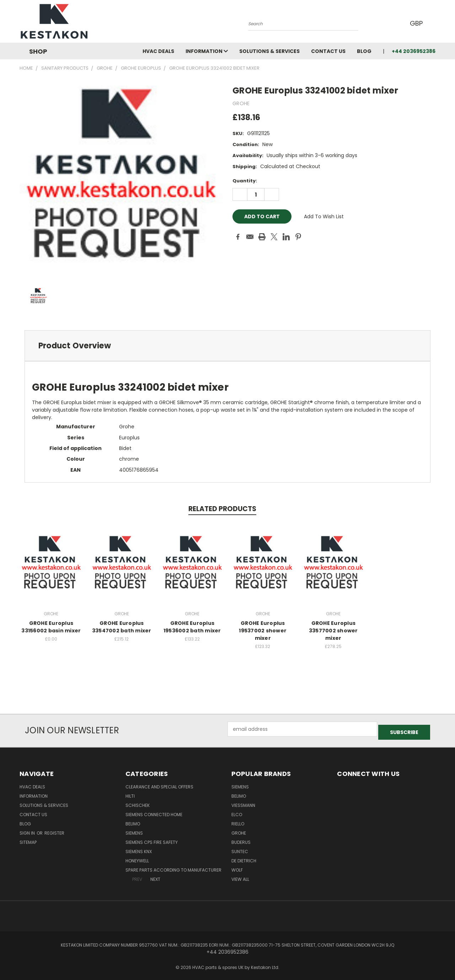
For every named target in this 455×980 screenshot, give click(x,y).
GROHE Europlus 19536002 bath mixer (192, 627)
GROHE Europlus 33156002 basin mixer (51, 627)
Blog (364, 51)
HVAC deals (158, 51)
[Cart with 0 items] (434, 23)
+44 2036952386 (414, 51)
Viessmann (243, 802)
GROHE (239, 830)
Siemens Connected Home (154, 811)
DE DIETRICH (244, 858)
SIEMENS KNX (139, 848)
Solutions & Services (269, 51)
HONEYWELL (137, 858)
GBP (416, 23)
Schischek (138, 802)
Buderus (241, 839)
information (207, 51)
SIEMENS (134, 830)
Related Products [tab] (222, 509)
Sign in (28, 830)
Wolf (237, 867)
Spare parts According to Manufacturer (173, 867)
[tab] (227, 346)
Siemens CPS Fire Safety (152, 839)
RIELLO (238, 821)
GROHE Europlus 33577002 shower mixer (333, 631)
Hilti (130, 793)
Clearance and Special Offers (159, 784)
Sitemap (28, 839)
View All (240, 876)
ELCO (237, 811)
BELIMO (133, 821)
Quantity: (245, 181)
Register (54, 830)
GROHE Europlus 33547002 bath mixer (122, 627)
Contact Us (328, 51)
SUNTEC (240, 848)
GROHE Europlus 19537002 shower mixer (263, 631)
